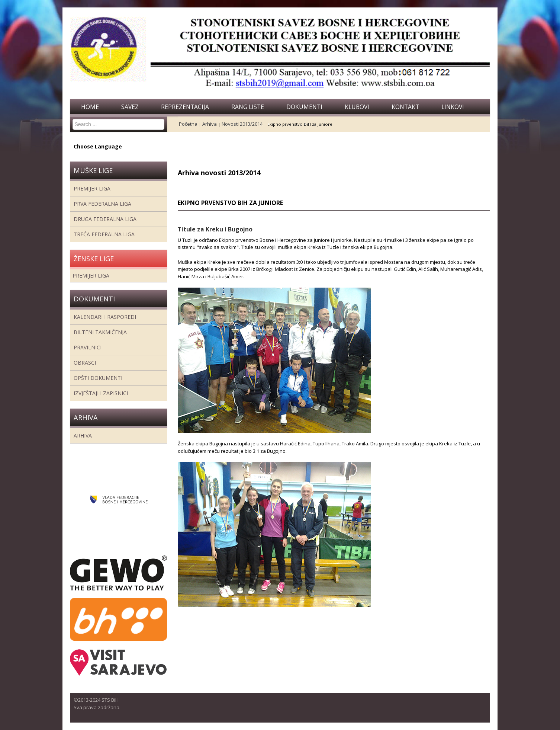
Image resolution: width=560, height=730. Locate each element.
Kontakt (405, 107)
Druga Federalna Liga (105, 219)
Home (90, 107)
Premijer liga (92, 188)
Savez (130, 107)
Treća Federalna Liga (104, 234)
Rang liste (248, 107)
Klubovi (357, 107)
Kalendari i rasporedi (105, 317)
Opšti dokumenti (98, 378)
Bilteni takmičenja (100, 332)
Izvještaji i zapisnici (101, 393)
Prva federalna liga (102, 204)
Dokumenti (304, 107)
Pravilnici (88, 347)
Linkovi (453, 107)
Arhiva (83, 436)
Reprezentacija (185, 107)
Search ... (73, 119)
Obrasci (85, 363)
